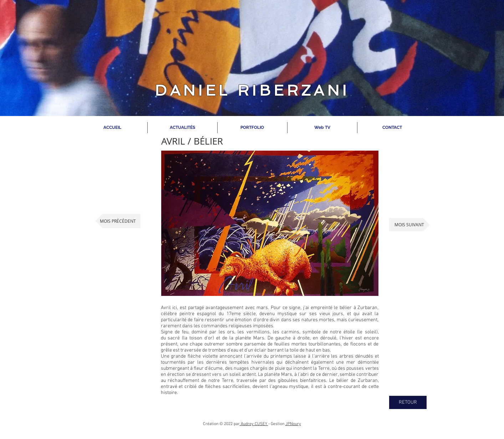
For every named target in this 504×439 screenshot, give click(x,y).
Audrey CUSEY (254, 424)
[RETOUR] (408, 402)
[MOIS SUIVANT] (409, 225)
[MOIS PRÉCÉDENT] (118, 221)
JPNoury (293, 424)
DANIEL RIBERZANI (252, 90)
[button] (270, 223)
